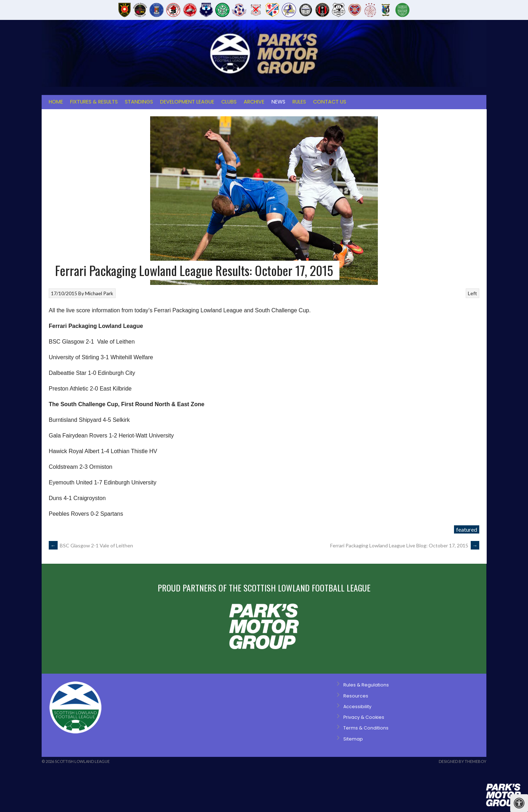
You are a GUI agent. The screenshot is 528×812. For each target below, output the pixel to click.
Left (472, 293)
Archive (254, 102)
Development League (187, 102)
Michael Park (99, 293)
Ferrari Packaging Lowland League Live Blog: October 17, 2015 (405, 545)
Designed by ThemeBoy (463, 761)
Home (56, 102)
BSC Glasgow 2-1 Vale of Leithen (91, 545)
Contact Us (330, 102)
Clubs (229, 102)
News (278, 102)
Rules (299, 102)
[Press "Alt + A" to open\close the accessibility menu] (519, 803)
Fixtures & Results (94, 102)
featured (467, 529)
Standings (139, 102)
